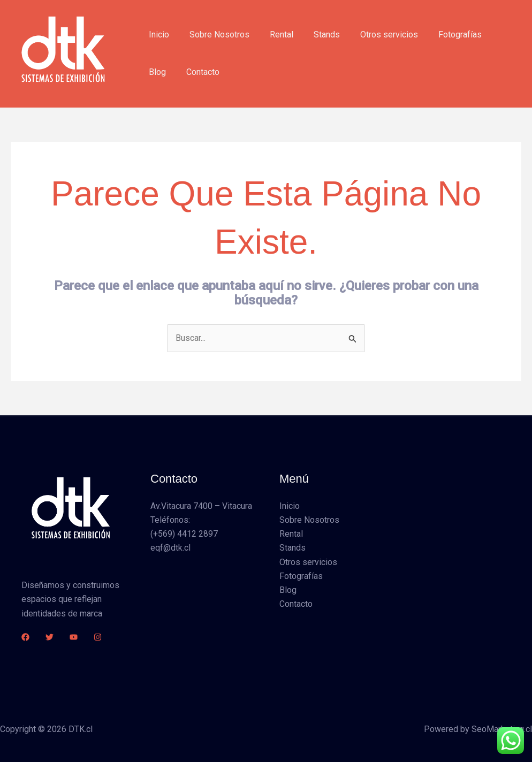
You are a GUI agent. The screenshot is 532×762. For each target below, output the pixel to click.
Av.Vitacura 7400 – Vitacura (201, 506)
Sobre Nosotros (215, 35)
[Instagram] (98, 637)
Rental (273, 35)
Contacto (164, 72)
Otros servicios (375, 35)
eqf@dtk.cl (170, 548)
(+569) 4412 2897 (184, 534)
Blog (490, 35)
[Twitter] (50, 637)
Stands (316, 35)
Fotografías (442, 35)
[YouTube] (74, 637)
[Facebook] (25, 637)
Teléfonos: (170, 520)
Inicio (157, 35)
